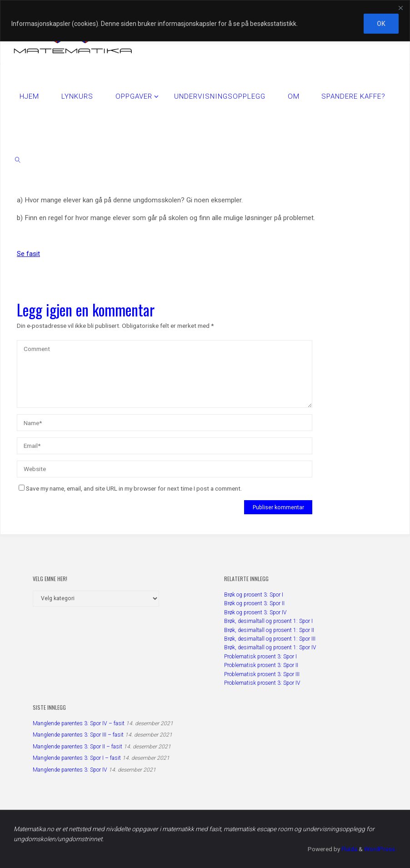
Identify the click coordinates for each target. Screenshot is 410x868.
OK (381, 24)
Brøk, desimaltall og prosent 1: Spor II (269, 630)
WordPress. (380, 849)
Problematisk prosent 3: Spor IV (262, 683)
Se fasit (28, 254)
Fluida (349, 849)
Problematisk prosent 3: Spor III (262, 674)
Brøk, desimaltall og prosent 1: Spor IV (270, 647)
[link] (18, 160)
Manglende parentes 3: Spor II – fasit (77, 747)
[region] (205, 21)
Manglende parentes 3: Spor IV (70, 770)
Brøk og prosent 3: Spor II (254, 603)
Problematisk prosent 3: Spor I (260, 657)
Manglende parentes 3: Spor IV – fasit (79, 723)
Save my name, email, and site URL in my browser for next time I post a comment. (130, 488)
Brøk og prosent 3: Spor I (254, 595)
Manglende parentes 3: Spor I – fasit (77, 758)
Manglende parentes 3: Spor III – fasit (78, 735)
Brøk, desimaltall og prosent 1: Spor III (270, 639)
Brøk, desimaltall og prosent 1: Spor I (268, 621)
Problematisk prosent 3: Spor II (261, 665)
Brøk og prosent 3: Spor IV (255, 612)
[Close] (400, 8)
